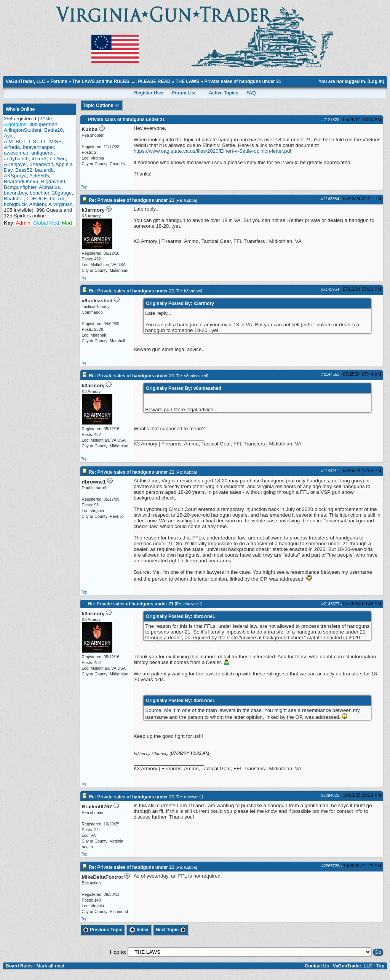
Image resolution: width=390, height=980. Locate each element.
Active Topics (223, 93)
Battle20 (54, 130)
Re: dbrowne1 (189, 604)
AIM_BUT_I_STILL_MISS (33, 141)
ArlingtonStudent (23, 130)
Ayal (9, 136)
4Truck (39, 159)
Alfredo (12, 147)
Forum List (184, 93)
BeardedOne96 (21, 181)
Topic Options (101, 105)
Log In (376, 81)
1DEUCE (37, 199)
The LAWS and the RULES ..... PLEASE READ (121, 81)
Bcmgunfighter (20, 187)
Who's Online (20, 109)
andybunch (16, 159)
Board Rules (19, 966)
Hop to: (118, 952)
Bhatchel (14, 199)
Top (84, 187)
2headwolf (41, 164)
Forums (59, 81)
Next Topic (171, 930)
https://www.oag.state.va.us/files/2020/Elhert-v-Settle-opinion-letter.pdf (213, 151)
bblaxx (57, 199)
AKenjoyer (15, 164)
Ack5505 (39, 176)
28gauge (62, 193)
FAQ (251, 93)
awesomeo (16, 153)
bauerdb (44, 170)
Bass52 (24, 170)
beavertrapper (38, 147)
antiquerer (42, 153)
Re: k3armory (189, 291)
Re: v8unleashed (192, 376)
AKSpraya (15, 176)
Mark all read (50, 966)
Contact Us (317, 966)
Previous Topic (103, 930)
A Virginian (60, 204)
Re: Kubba (186, 200)
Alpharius (50, 187)
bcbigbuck (15, 204)
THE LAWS (187, 81)
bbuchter (39, 193)
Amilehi (38, 204)
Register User (149, 93)
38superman (43, 124)
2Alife (46, 119)
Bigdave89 (53, 181)
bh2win (58, 159)
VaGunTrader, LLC (26, 81)
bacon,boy (15, 193)
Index (139, 930)
